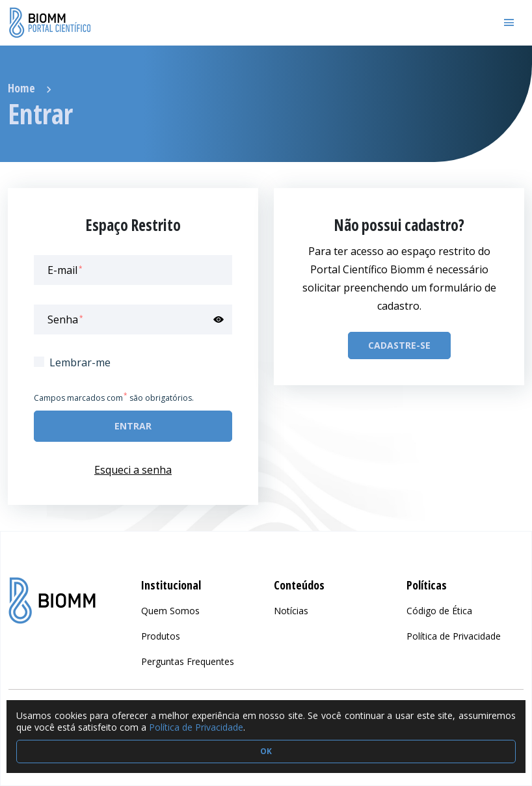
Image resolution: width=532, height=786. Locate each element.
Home (21, 88)
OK (266, 751)
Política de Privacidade (196, 727)
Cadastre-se (399, 345)
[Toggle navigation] (509, 23)
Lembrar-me (80, 362)
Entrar (133, 426)
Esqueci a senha (133, 470)
